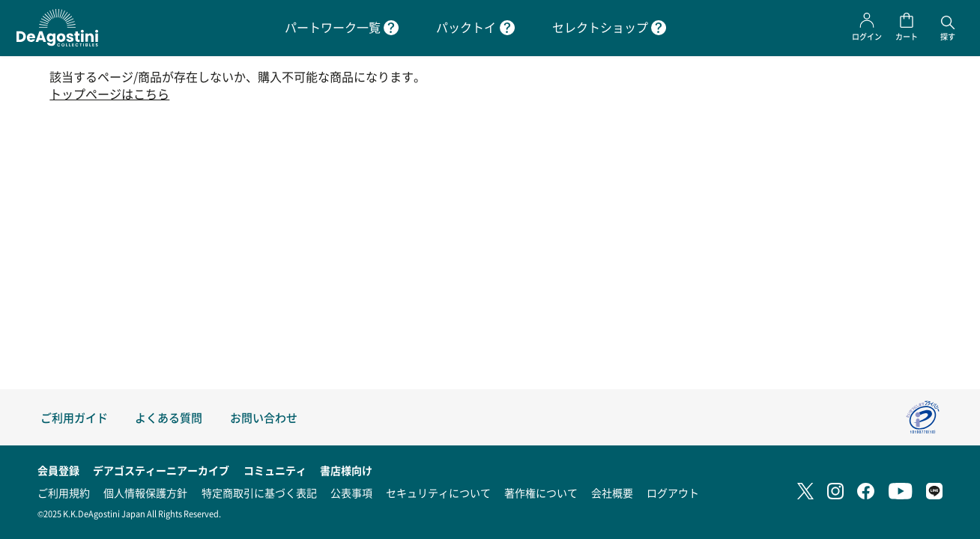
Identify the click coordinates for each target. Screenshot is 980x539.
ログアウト (673, 493)
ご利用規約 (64, 493)
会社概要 (612, 493)
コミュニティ (275, 470)
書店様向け (346, 470)
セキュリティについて (438, 493)
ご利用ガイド (74, 417)
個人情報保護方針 (145, 493)
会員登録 (58, 470)
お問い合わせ (264, 417)
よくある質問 (169, 417)
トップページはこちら (109, 94)
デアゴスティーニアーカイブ (161, 470)
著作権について (541, 493)
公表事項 (351, 493)
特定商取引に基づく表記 (259, 493)
